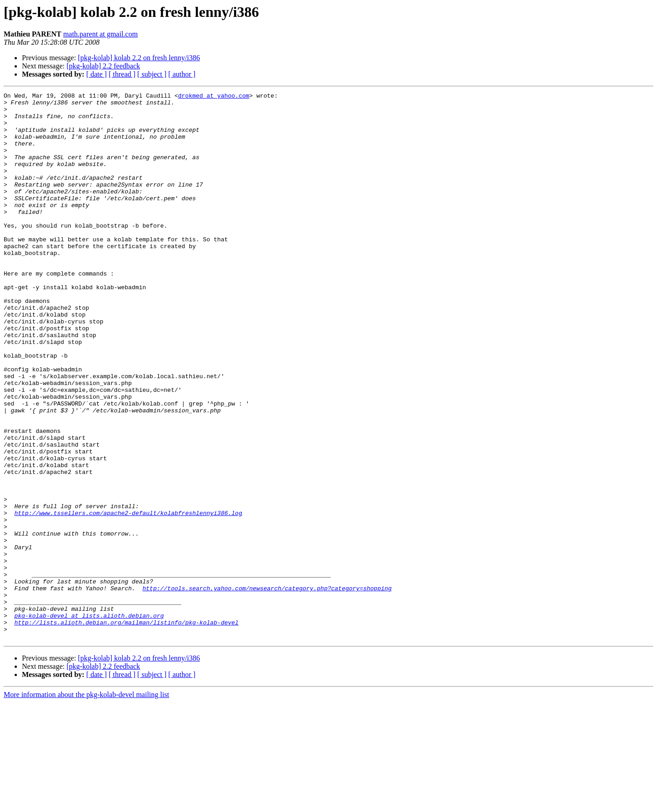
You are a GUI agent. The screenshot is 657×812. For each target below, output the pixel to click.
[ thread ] (122, 74)
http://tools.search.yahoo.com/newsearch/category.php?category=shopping (267, 688)
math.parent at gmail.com (100, 34)
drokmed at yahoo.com (214, 97)
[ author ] (182, 74)
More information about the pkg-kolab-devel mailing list (86, 804)
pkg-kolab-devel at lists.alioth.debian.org (89, 721)
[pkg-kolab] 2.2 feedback (103, 66)
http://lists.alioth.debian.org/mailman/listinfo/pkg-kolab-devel (126, 729)
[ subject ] (152, 74)
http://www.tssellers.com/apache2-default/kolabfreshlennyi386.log (128, 598)
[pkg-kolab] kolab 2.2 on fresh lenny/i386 (139, 58)
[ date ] (96, 74)
